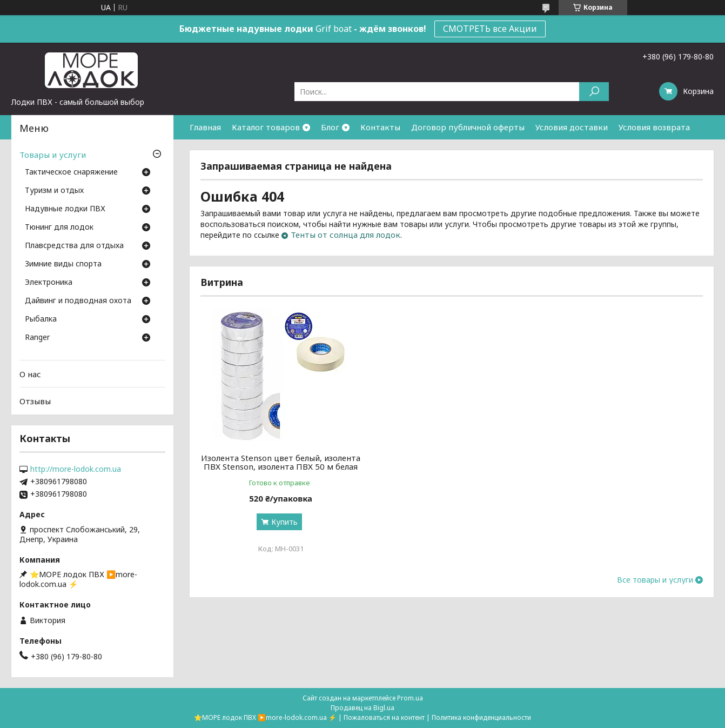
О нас (30, 374)
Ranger (37, 338)
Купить (284, 522)
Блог (330, 127)
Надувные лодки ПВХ (65, 209)
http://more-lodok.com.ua (76, 469)
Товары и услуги (53, 155)
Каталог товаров (266, 127)
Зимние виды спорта (63, 264)
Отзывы (35, 401)
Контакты (380, 127)
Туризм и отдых (54, 191)
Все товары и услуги (655, 580)
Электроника (49, 283)
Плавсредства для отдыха (74, 246)
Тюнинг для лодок (59, 228)
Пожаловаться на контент (384, 717)
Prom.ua (410, 698)
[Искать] (594, 92)
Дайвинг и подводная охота (78, 301)
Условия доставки (572, 127)
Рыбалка (41, 319)
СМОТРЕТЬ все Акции (490, 29)
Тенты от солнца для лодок (345, 235)
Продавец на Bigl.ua (362, 708)
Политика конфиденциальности (481, 717)
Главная (205, 127)
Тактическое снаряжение (71, 172)
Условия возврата (654, 127)
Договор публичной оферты (468, 127)
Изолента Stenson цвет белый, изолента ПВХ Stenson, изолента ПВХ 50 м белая (281, 462)
